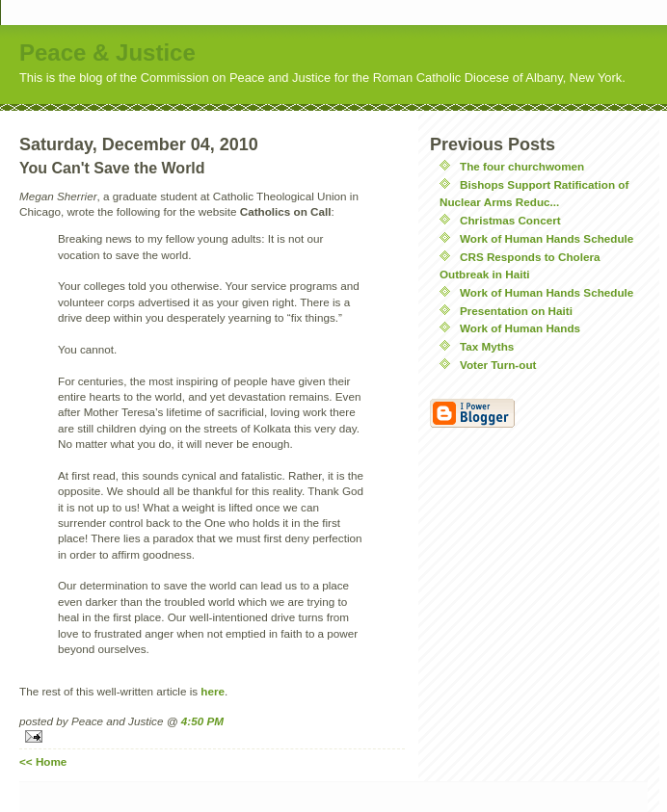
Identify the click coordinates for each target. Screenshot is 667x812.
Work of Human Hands (520, 328)
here (213, 691)
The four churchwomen (522, 166)
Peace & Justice (107, 52)
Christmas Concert (510, 220)
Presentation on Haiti (516, 311)
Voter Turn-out (498, 365)
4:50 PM (202, 721)
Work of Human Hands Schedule (547, 238)
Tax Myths (487, 346)
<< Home (43, 761)
